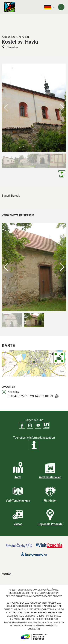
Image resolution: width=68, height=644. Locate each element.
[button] (62, 267)
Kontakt (7, 574)
